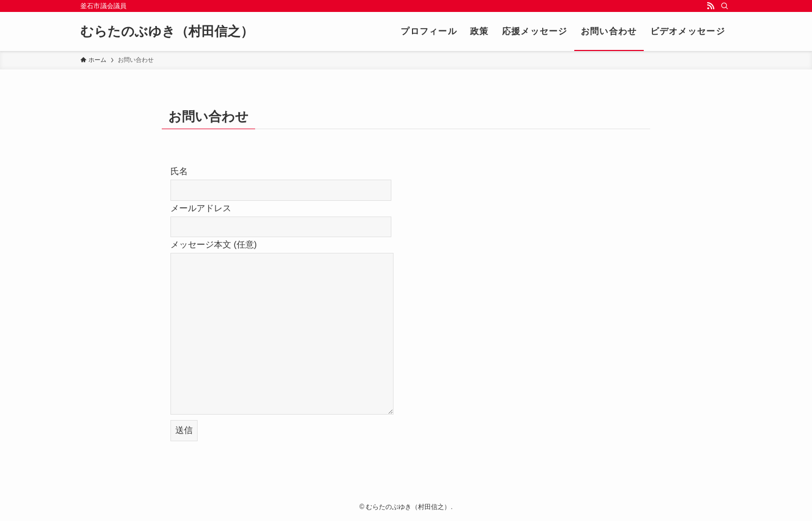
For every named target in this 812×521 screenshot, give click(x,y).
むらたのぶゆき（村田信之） (167, 31)
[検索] (725, 6)
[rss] (710, 6)
